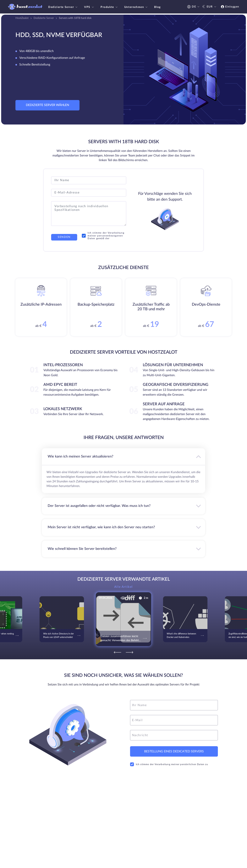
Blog (157, 7)
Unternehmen (136, 7)
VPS (89, 7)
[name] (174, 705)
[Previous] (118, 652)
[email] (174, 720)
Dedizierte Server (63, 7)
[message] (174, 735)
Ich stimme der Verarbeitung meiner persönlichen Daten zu (169, 764)
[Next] (129, 652)
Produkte (110, 7)
